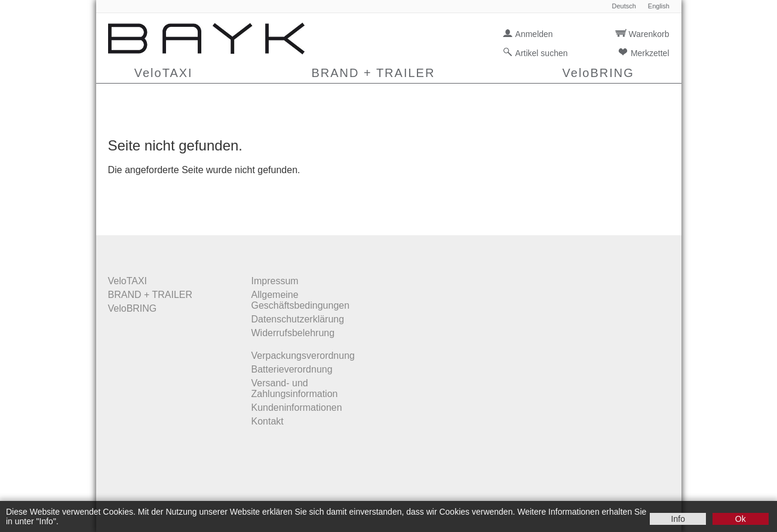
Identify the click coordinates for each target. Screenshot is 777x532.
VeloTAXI (164, 73)
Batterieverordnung (292, 369)
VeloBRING (598, 73)
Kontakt (268, 421)
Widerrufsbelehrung (293, 333)
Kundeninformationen (297, 408)
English (659, 6)
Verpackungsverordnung (303, 356)
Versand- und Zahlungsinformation (295, 388)
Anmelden (534, 34)
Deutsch (624, 6)
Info (678, 519)
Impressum (275, 281)
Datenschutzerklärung (298, 319)
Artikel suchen (542, 53)
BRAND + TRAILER (373, 73)
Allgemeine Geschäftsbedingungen (301, 300)
